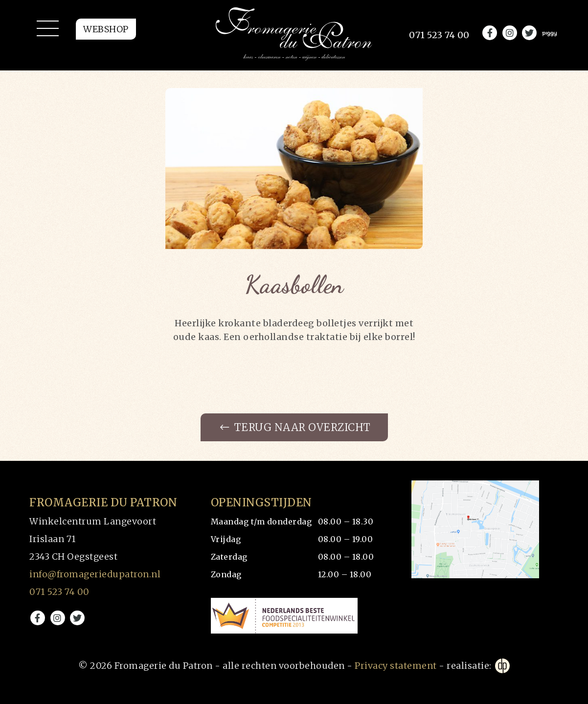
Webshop (106, 33)
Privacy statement (396, 666)
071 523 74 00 (59, 592)
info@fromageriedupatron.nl (95, 575)
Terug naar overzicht (295, 428)
